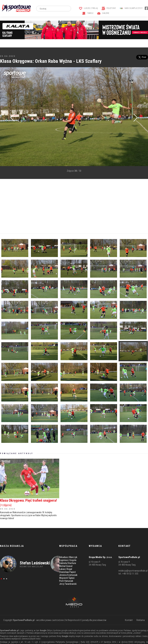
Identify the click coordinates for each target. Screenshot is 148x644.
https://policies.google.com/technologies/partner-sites (71, 630)
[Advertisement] (63, 206)
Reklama (141, 620)
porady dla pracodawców (94, 620)
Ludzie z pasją (88, 8)
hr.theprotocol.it (73, 620)
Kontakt (129, 620)
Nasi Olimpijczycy (131, 8)
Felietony (109, 8)
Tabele (88, 13)
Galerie (103, 13)
